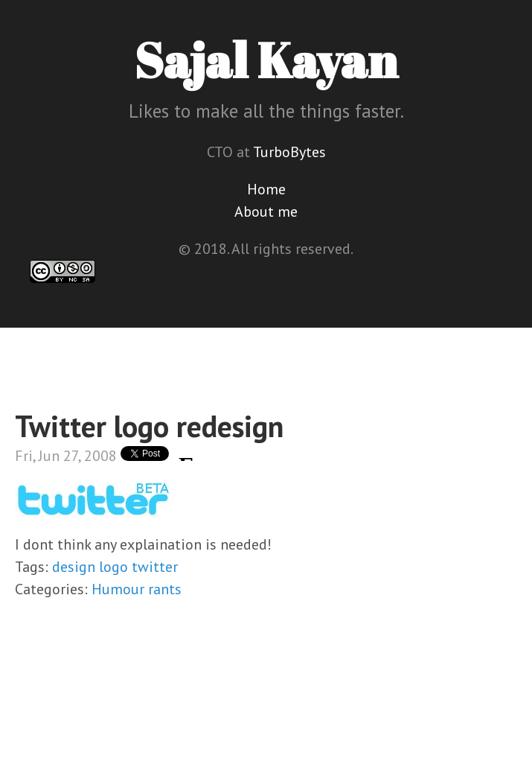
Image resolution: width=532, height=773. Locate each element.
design (74, 567)
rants (165, 589)
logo (113, 567)
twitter (155, 567)
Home (266, 189)
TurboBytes (289, 152)
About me (266, 211)
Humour (118, 589)
